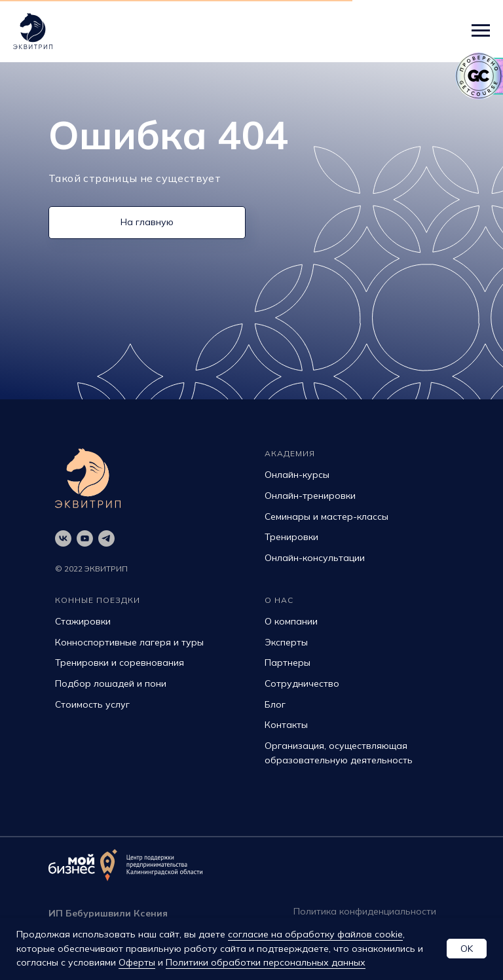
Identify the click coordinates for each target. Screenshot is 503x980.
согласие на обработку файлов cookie (315, 934)
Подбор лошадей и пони (111, 683)
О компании (291, 621)
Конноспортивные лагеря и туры (129, 642)
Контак (281, 725)
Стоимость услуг (92, 704)
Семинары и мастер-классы (326, 517)
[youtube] (85, 538)
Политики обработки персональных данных (266, 962)
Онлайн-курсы (297, 475)
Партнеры (288, 662)
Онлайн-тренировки (310, 496)
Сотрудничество (302, 683)
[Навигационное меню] (481, 31)
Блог (275, 704)
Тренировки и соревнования (120, 662)
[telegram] (106, 538)
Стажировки (83, 621)
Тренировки (291, 537)
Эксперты (286, 642)
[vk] (63, 538)
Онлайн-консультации (315, 558)
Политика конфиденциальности (365, 911)
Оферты (137, 962)
